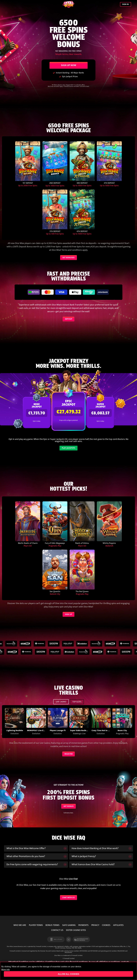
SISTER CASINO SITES (76, 930)
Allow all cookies (68, 974)
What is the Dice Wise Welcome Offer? (26, 848)
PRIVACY (95, 925)
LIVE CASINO (61, 702)
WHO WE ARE (20, 925)
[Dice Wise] (68, 4)
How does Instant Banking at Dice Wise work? (95, 848)
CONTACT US (57, 930)
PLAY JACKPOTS (68, 448)
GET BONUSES (68, 258)
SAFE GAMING (69, 925)
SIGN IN (125, 4)
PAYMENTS (83, 925)
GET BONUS (69, 806)
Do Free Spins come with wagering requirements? (32, 864)
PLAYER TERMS (36, 925)
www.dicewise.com (20, 946)
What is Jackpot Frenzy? (84, 856)
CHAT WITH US (68, 898)
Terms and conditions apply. (75, 250)
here (88, 86)
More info (6, 970)
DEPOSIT (69, 319)
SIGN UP (68, 614)
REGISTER (69, 754)
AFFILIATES (118, 925)
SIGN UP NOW (69, 65)
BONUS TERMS (52, 925)
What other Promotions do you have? (26, 856)
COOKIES (106, 925)
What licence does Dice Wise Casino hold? (93, 864)
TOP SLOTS (77, 702)
